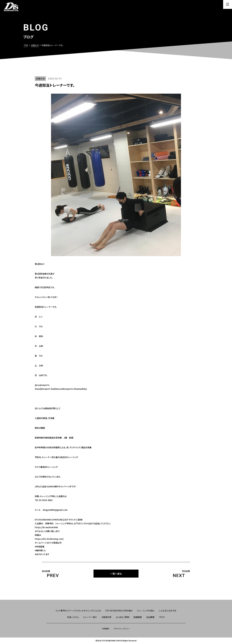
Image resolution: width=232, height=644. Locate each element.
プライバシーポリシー (122, 629)
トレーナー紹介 (90, 617)
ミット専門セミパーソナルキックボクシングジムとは (78, 611)
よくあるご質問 (122, 617)
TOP (26, 45)
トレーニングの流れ (146, 611)
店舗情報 (138, 617)
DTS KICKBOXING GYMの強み (119, 611)
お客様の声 (106, 617)
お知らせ (35, 45)
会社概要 (150, 617)
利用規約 (106, 629)
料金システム (73, 617)
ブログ (162, 617)
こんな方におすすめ (168, 611)
